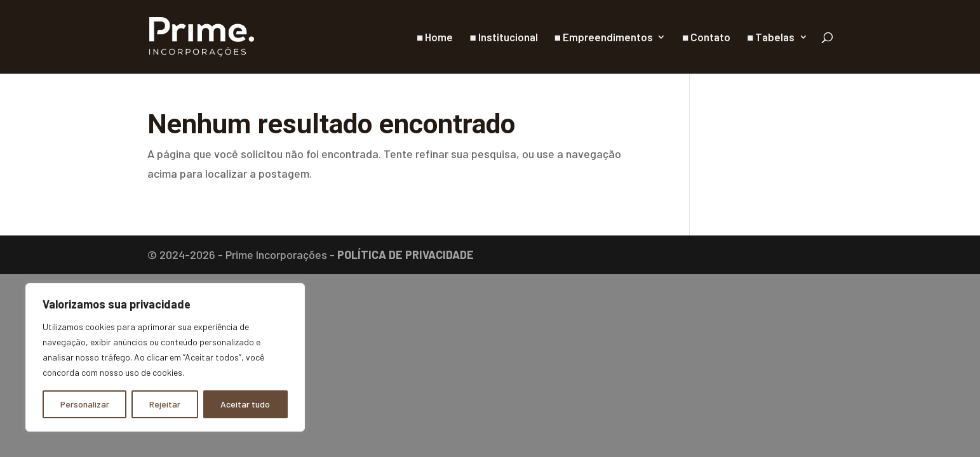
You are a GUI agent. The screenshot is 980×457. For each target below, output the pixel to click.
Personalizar (85, 404)
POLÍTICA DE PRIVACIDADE (406, 255)
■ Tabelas (771, 38)
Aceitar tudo (245, 404)
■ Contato (706, 38)
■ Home (435, 38)
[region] (165, 357)
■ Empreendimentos (604, 38)
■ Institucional (503, 38)
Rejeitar (165, 404)
